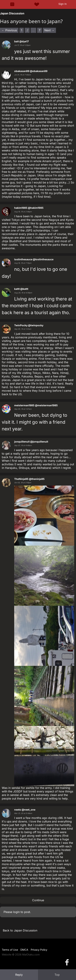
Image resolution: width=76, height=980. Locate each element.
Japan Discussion (12, 13)
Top (57, 975)
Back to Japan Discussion (20, 930)
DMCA (24, 950)
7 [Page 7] (40, 30)
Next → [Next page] (49, 30)
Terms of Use (10, 950)
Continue (38, 900)
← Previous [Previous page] (9, 30)
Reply (19, 975)
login (16, 912)
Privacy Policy (39, 950)
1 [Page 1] (22, 30)
